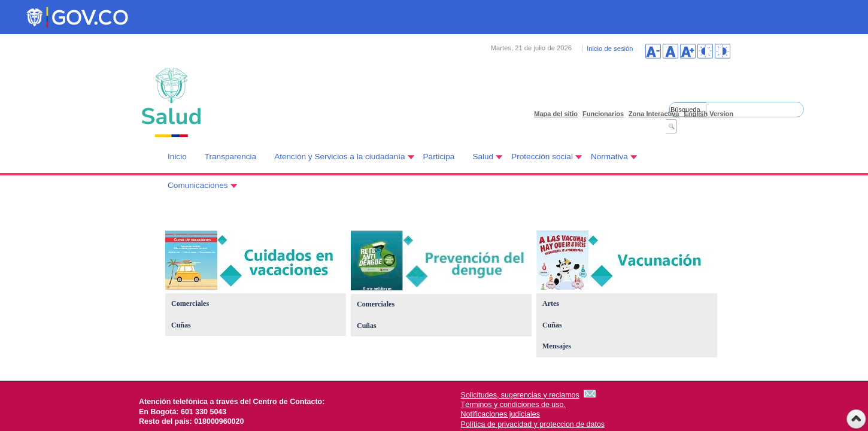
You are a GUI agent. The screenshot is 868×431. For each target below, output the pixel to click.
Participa (439, 157)
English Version (708, 114)
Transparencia (230, 157)
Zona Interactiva (654, 114)
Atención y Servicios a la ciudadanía (339, 157)
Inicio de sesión (610, 48)
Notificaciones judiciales (500, 414)
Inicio (177, 157)
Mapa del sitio (556, 114)
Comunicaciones (198, 185)
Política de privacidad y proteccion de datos (533, 424)
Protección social (542, 157)
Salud (483, 157)
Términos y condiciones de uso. (513, 405)
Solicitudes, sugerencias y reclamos (520, 395)
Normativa (609, 157)
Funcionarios (603, 114)
